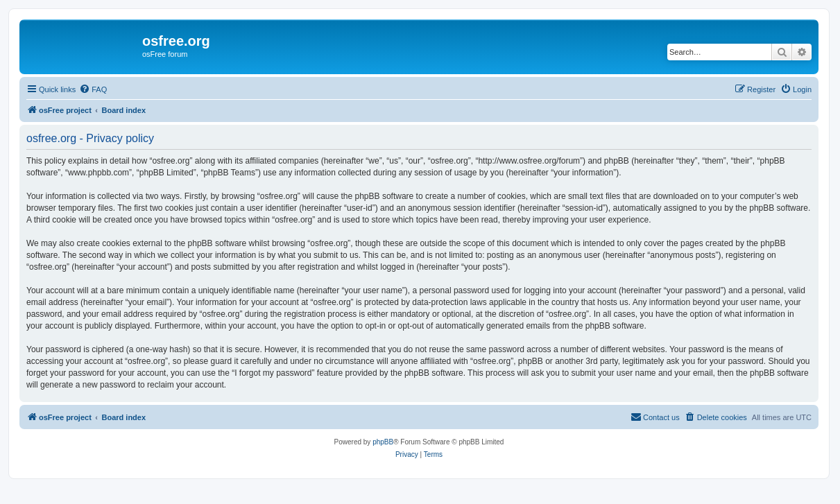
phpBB (383, 442)
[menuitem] (93, 89)
